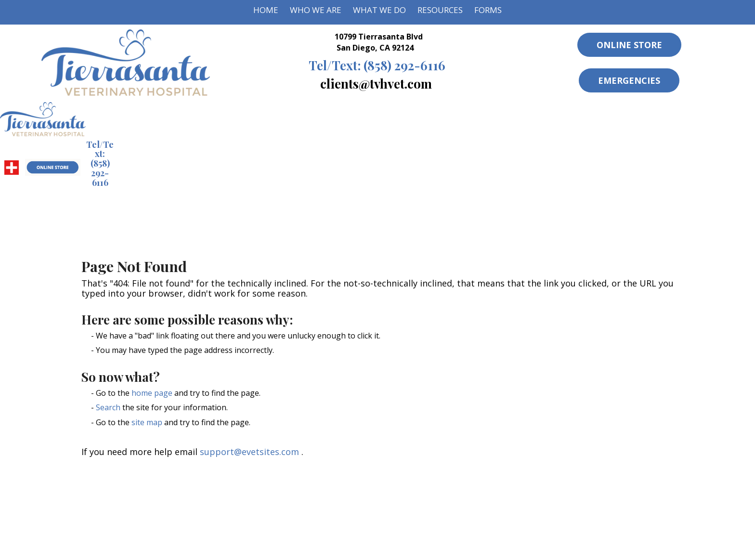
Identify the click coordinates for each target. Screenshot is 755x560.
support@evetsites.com (249, 452)
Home (266, 10)
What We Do (379, 10)
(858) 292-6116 (377, 65)
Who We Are (316, 10)
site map (147, 422)
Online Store (629, 45)
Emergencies (629, 80)
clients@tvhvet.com (376, 83)
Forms (488, 10)
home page (152, 393)
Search (108, 407)
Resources (440, 10)
